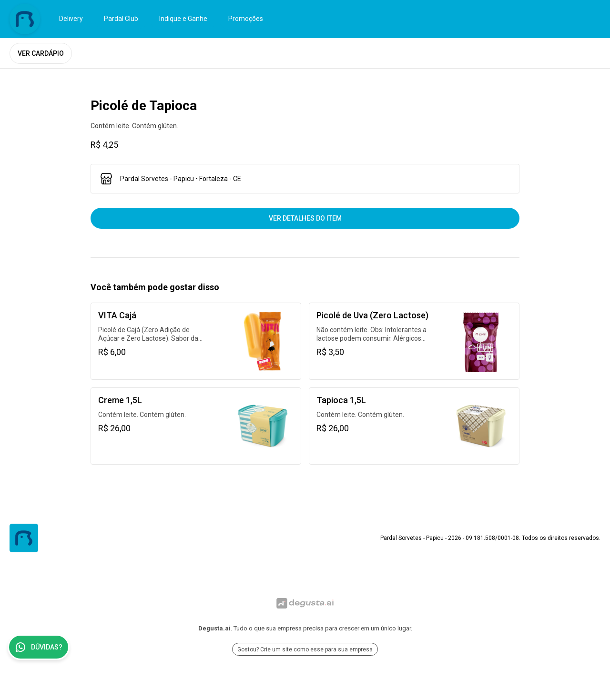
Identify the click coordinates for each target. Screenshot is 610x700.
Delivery (71, 19)
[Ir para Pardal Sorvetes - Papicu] (25, 19)
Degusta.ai (214, 628)
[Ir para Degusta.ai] (305, 603)
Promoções (246, 19)
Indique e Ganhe (183, 19)
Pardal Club (121, 19)
